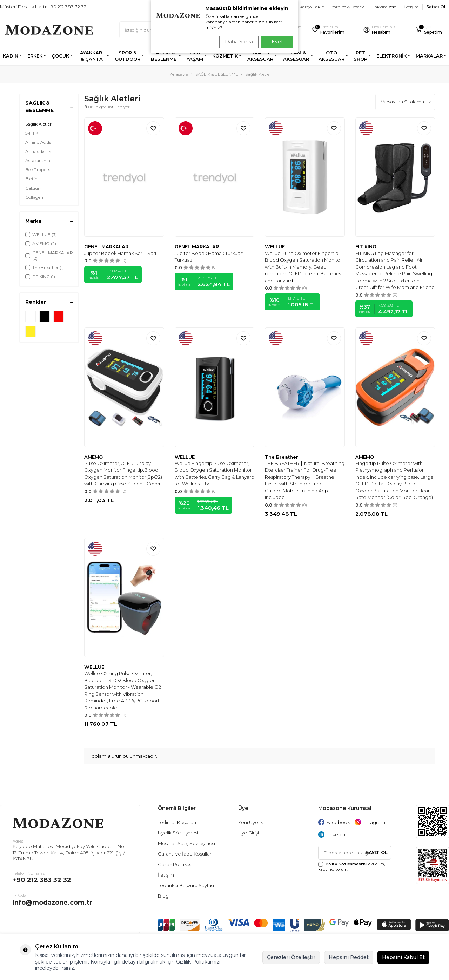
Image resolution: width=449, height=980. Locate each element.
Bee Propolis (38, 170)
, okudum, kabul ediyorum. (351, 867)
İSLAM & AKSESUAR (296, 56)
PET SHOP (360, 56)
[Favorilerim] (333, 30)
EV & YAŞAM (195, 56)
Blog (163, 896)
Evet (277, 42)
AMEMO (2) (41, 244)
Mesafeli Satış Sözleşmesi (186, 843)
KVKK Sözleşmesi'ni (346, 864)
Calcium (34, 188)
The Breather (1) (45, 267)
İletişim (411, 7)
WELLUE (275, 246)
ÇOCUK (60, 56)
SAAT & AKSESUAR (260, 56)
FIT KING (366, 246)
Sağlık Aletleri (39, 124)
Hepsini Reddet (349, 957)
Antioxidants (38, 151)
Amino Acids (38, 142)
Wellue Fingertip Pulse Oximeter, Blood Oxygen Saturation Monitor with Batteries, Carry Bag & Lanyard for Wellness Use (215, 474)
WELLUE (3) (41, 234)
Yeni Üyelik (250, 822)
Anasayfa (179, 74)
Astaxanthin (38, 160)
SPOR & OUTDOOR (128, 56)
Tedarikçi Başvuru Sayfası (186, 885)
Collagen (34, 197)
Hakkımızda (384, 7)
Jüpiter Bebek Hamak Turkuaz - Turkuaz (210, 257)
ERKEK (35, 56)
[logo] (49, 30)
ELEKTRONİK (391, 56)
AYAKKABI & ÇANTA (92, 56)
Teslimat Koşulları (177, 822)
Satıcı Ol (436, 7)
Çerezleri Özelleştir (291, 957)
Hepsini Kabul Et (403, 957)
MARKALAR (429, 56)
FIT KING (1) (40, 276)
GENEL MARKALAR (106, 246)
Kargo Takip (312, 7)
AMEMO (93, 457)
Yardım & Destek (348, 7)
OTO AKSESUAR (331, 56)
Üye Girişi (249, 833)
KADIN (11, 56)
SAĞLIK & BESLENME (164, 56)
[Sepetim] (430, 30)
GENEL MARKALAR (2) (49, 255)
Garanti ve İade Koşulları (185, 854)
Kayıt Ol (377, 852)
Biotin (31, 179)
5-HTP (32, 133)
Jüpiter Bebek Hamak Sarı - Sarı (120, 253)
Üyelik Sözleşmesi (178, 833)
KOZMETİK (225, 56)
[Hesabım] (385, 30)
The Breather (282, 457)
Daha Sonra (236, 42)
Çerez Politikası (175, 864)
